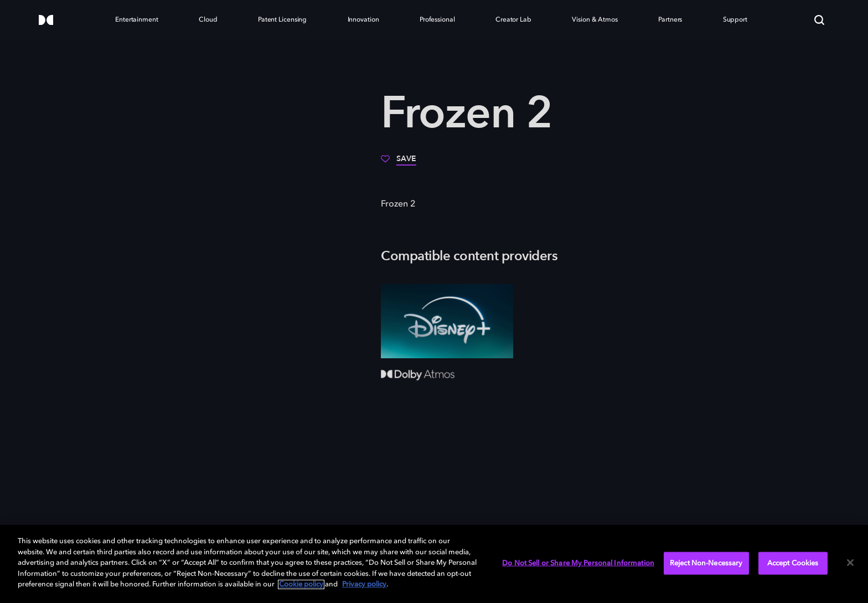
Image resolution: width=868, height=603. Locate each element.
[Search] (819, 20)
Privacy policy (364, 584)
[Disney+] (447, 321)
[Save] (399, 163)
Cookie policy (301, 584)
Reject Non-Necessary (706, 563)
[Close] (850, 563)
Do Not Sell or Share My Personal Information (578, 563)
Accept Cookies (793, 563)
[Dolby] (46, 21)
